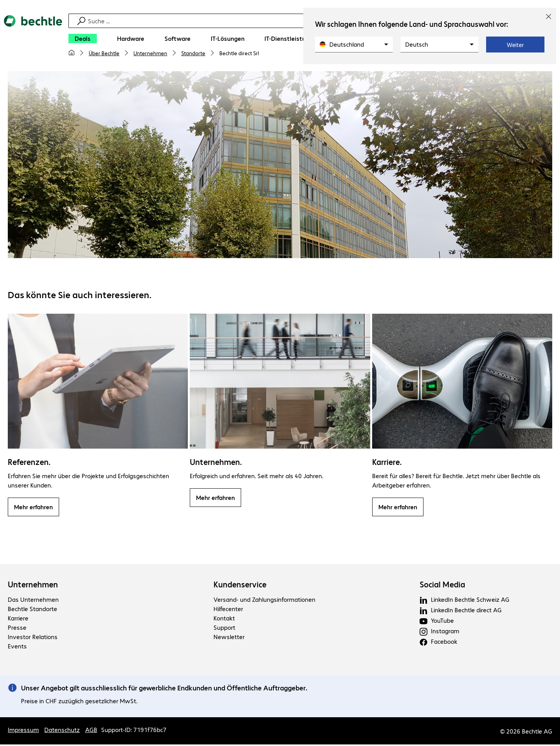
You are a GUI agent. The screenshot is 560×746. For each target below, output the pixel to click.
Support (224, 628)
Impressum (23, 731)
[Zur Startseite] (33, 39)
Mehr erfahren (33, 508)
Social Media (442, 585)
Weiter (515, 45)
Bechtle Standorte (32, 610)
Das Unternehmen (33, 600)
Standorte (193, 53)
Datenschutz (62, 731)
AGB (91, 731)
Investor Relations (33, 638)
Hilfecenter (228, 610)
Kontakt (224, 619)
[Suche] (285, 21)
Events (17, 647)
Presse (17, 628)
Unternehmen (150, 53)
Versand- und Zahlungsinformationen (264, 600)
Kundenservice (240, 585)
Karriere (18, 619)
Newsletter (229, 638)
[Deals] (83, 38)
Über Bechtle (104, 53)
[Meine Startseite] (72, 53)
